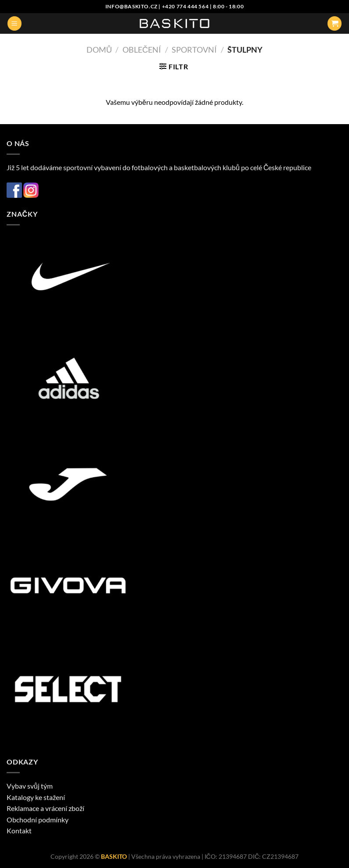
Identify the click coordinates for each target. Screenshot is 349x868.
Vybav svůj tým (30, 786)
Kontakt (19, 830)
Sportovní (194, 50)
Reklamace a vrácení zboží (45, 808)
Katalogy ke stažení (36, 797)
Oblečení (142, 50)
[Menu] (14, 23)
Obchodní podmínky (38, 820)
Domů (99, 50)
